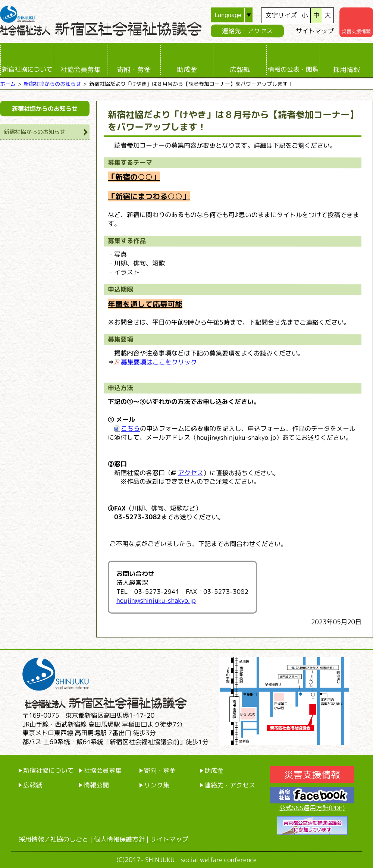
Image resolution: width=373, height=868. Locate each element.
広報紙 (240, 69)
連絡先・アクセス (247, 31)
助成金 (187, 69)
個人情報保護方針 (119, 839)
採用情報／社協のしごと (54, 839)
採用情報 (347, 69)
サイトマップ (315, 31)
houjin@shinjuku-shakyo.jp (156, 600)
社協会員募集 (81, 69)
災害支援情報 (312, 775)
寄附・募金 (134, 69)
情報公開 (96, 785)
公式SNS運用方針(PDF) (312, 808)
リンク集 (157, 785)
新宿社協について (27, 69)
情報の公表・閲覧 (293, 69)
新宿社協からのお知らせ (52, 84)
